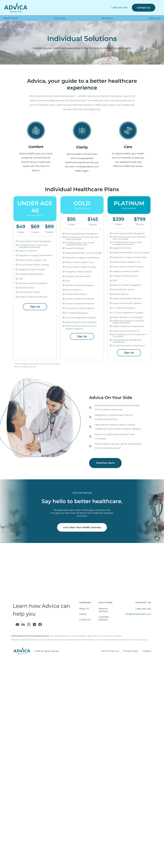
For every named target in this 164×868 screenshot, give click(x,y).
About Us (60, 18)
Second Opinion (25, 288)
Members (107, 18)
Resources (155, 18)
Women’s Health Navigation (32, 283)
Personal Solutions (103, 610)
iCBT (20, 279)
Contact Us (85, 620)
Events (83, 614)
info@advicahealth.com (138, 614)
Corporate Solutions (104, 618)
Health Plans (11, 18)
